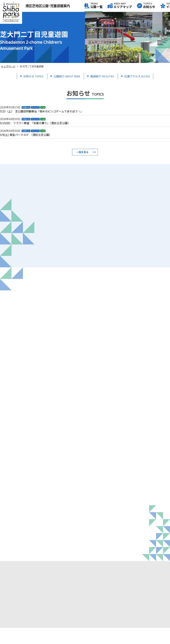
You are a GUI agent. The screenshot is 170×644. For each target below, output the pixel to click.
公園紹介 (67, 76)
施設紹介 (102, 76)
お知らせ (149, 6)
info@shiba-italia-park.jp (20, 627)
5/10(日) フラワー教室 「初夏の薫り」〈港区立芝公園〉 (35, 123)
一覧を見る (82, 152)
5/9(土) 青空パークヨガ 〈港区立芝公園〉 (26, 135)
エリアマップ (123, 6)
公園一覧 (96, 6)
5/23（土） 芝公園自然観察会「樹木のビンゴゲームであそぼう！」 (42, 111)
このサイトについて (152, 626)
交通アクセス (137, 76)
